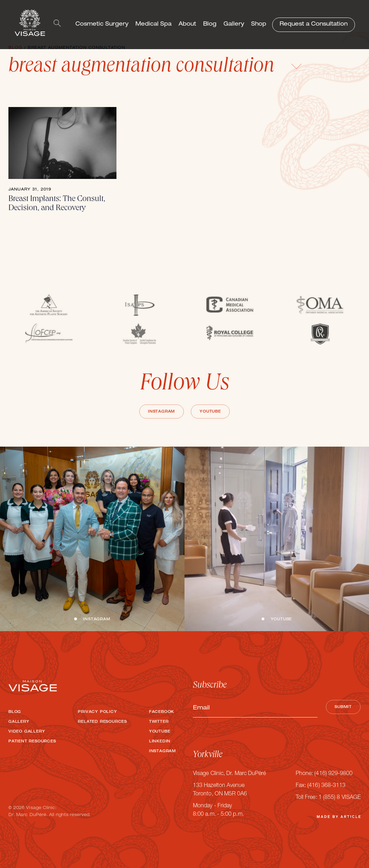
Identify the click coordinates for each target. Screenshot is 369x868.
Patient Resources (32, 742)
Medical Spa (153, 25)
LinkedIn (160, 742)
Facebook (162, 712)
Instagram (162, 412)
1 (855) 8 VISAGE (340, 798)
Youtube (210, 412)
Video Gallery (27, 732)
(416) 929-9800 (333, 774)
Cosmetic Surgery (102, 25)
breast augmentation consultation (155, 67)
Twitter (159, 722)
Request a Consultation (314, 25)
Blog (210, 25)
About (187, 25)
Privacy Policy (97, 712)
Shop (259, 25)
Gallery (234, 25)
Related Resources (102, 722)
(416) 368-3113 (326, 786)
